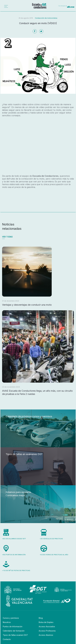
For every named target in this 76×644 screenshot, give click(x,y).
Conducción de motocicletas (46, 18)
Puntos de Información (13, 626)
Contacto (7, 639)
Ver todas (7, 237)
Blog (41, 618)
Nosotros (7, 622)
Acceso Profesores (47, 631)
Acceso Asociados (47, 626)
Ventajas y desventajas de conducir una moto (27, 305)
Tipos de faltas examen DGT (15, 635)
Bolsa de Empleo (46, 622)
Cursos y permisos (11, 618)
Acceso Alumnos (46, 635)
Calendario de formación (14, 631)
